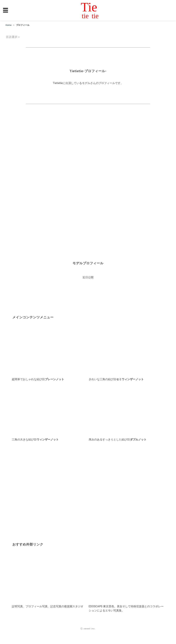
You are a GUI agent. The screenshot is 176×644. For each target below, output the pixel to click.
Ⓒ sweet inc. (88, 629)
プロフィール (23, 25)
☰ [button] (5, 10)
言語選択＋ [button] (13, 37)
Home (8, 25)
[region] (88, 140)
